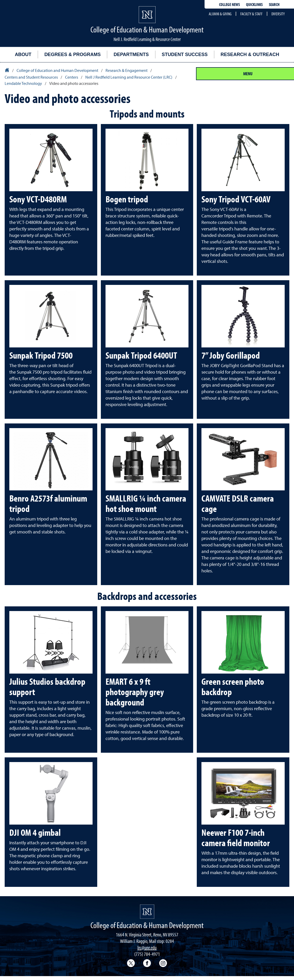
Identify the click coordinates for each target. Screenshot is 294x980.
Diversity (278, 14)
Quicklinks (254, 4)
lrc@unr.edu (147, 947)
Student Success (185, 54)
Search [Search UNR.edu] (274, 4)
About (23, 54)
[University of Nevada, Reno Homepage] (147, 912)
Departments (131, 54)
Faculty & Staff (251, 14)
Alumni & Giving (220, 14)
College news (229, 4)
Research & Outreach (250, 54)
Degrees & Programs (72, 54)
